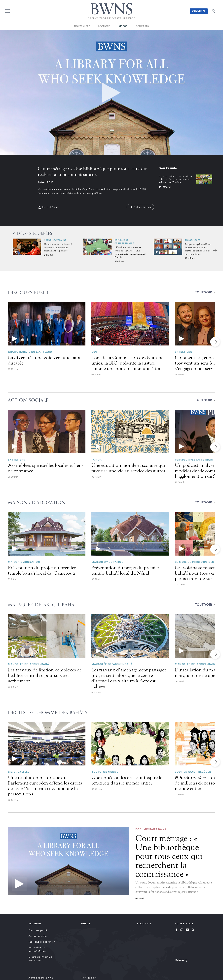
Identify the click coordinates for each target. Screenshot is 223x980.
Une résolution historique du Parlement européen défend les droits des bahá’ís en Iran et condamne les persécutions (45, 786)
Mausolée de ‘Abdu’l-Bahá (28, 664)
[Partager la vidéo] (140, 207)
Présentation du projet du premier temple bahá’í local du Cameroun (42, 570)
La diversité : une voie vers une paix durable (44, 360)
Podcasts (142, 26)
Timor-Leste (193, 240)
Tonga (96, 459)
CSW (95, 352)
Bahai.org (181, 960)
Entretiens (183, 352)
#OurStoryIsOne (105, 772)
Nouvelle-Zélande (55, 240)
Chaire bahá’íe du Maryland (30, 352)
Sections (104, 26)
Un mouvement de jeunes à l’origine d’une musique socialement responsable (58, 247)
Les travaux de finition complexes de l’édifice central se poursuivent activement (45, 675)
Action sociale (38, 936)
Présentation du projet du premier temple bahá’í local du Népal (125, 570)
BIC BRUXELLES (19, 772)
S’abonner (199, 11)
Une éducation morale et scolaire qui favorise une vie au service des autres (128, 468)
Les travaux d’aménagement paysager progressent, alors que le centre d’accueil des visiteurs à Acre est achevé (129, 678)
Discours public (38, 930)
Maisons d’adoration (42, 942)
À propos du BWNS (41, 978)
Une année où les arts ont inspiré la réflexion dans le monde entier (127, 780)
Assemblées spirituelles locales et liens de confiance (46, 468)
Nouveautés (82, 26)
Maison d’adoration (24, 562)
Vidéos (123, 26)
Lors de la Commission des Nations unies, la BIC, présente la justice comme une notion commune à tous (127, 363)
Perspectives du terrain (194, 459)
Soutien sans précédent (194, 772)
